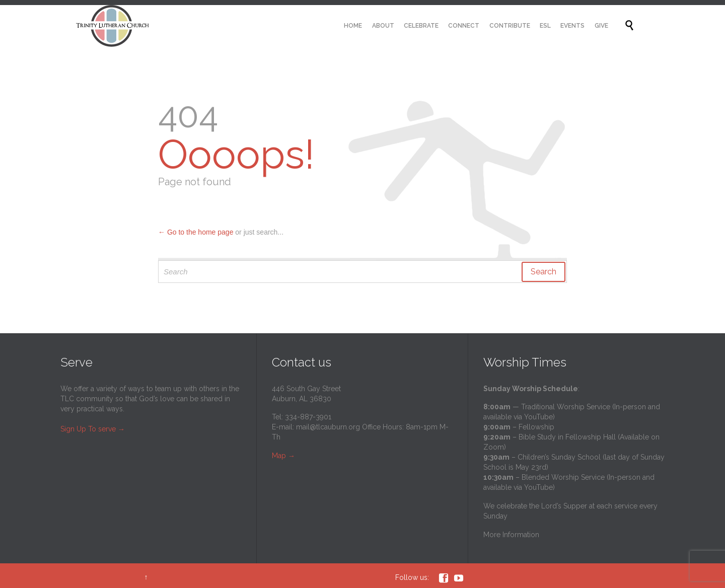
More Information (511, 535)
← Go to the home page (196, 232)
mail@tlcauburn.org (328, 427)
